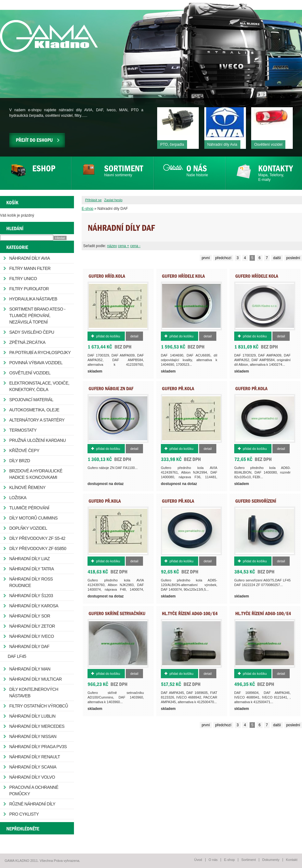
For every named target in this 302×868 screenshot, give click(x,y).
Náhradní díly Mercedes (37, 726)
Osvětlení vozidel (30, 373)
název (112, 246)
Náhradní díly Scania (33, 767)
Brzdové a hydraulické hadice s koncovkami (36, 474)
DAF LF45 (17, 656)
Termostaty (23, 430)
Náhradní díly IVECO (32, 636)
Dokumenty (271, 860)
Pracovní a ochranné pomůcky (34, 791)
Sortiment (249, 860)
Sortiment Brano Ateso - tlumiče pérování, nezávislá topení (37, 316)
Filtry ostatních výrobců (39, 706)
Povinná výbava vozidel (36, 363)
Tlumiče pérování (29, 508)
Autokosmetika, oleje (34, 410)
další (277, 258)
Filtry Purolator (29, 289)
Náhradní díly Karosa (34, 606)
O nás (213, 860)
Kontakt (292, 860)
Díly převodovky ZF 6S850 (38, 548)
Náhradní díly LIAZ (29, 559)
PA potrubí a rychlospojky (40, 352)
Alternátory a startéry (37, 420)
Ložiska (18, 498)
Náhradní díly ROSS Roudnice (31, 582)
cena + (124, 246)
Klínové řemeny (27, 487)
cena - (135, 246)
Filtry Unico (23, 279)
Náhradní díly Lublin (32, 716)
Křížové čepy (24, 450)
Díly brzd (20, 461)
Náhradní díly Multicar (35, 679)
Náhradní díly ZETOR (32, 626)
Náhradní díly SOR (30, 616)
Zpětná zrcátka (27, 342)
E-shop (88, 209)
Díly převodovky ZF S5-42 (37, 538)
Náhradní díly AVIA (30, 258)
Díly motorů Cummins (33, 518)
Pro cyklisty (24, 814)
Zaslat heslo (113, 200)
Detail (134, 336)
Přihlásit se (93, 200)
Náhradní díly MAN (30, 669)
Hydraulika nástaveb (33, 299)
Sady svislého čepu (32, 332)
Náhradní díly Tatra (32, 569)
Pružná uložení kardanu (37, 440)
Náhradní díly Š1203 (31, 596)
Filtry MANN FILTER (30, 268)
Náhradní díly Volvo (32, 777)
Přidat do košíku (108, 336)
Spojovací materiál (31, 400)
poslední (293, 258)
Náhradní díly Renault (35, 757)
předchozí (223, 258)
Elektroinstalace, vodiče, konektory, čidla (39, 386)
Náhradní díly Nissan (33, 736)
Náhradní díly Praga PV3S (38, 747)
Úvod (198, 860)
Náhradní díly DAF (29, 646)
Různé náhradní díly (32, 804)
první (206, 258)
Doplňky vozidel (28, 528)
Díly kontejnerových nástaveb (34, 693)
